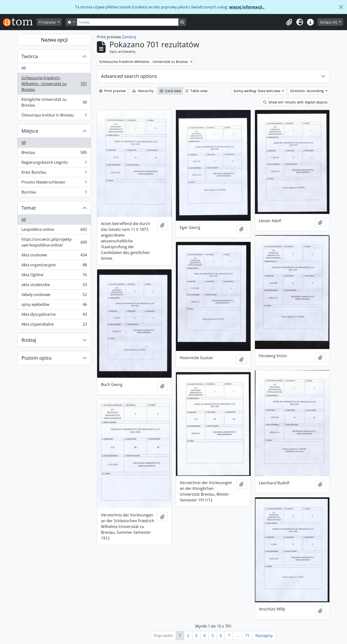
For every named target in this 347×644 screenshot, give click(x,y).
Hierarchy (143, 91)
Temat (29, 208)
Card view (170, 91)
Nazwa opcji (54, 40)
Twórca (30, 56)
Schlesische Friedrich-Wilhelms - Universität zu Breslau (54, 84)
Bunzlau (54, 193)
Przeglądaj (48, 22)
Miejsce (30, 131)
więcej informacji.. (247, 7)
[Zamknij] (341, 7)
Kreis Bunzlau (54, 173)
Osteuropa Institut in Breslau (54, 116)
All (24, 68)
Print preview (112, 91)
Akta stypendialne (54, 325)
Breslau (54, 154)
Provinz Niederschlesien (54, 183)
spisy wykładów (54, 305)
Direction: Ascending (307, 91)
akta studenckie (54, 286)
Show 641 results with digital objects (295, 102)
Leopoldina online (54, 230)
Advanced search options (129, 76)
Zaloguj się (329, 22)
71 (247, 636)
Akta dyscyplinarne (54, 315)
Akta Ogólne (54, 276)
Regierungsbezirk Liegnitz (54, 163)
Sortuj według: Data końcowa (257, 91)
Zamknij (129, 37)
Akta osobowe (54, 256)
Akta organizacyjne (54, 266)
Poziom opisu (37, 358)
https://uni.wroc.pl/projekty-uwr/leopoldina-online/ (54, 242)
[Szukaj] (128, 22)
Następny (264, 636)
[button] (289, 22)
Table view (196, 91)
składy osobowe (54, 296)
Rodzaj (29, 340)
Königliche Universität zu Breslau (54, 102)
